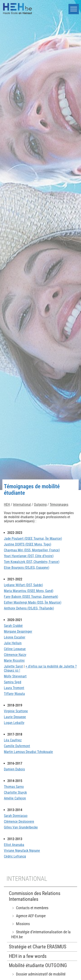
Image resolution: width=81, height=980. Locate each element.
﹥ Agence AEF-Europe (28, 916)
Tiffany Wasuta (14, 694)
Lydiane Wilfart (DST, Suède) (23, 585)
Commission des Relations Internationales (35, 896)
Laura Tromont (14, 688)
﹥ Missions (21, 924)
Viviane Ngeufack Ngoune (22, 851)
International (22, 505)
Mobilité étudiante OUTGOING (38, 965)
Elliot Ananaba (14, 845)
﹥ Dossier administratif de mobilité (38, 974)
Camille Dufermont (17, 746)
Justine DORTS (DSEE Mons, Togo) (28, 544)
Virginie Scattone (16, 711)
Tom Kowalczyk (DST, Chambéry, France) (32, 562)
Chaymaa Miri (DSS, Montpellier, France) (32, 550)
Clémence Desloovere (19, 822)
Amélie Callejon (15, 798)
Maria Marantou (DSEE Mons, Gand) (29, 591)
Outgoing (40, 505)
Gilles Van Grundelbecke (21, 827)
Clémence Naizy (15, 655)
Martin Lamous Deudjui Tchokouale (28, 752)
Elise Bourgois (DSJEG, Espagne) (27, 568)
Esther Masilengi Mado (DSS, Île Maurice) (33, 602)
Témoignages (59, 505)
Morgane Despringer (18, 631)
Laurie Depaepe (15, 717)
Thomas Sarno (14, 787)
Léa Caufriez (13, 740)
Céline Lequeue (15, 649)
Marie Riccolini (14, 661)
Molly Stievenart (15, 676)
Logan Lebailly (14, 723)
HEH (7, 505)
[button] (74, 9)
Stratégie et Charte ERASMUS (38, 947)
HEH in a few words (28, 956)
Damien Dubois (14, 769)
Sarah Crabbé (13, 626)
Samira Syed (13, 682)
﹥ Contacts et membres (30, 908)
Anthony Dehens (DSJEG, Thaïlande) (29, 608)
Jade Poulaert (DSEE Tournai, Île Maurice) (33, 539)
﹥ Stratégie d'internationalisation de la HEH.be (41, 934)
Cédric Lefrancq (15, 856)
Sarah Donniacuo (16, 816)
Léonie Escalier (15, 637)
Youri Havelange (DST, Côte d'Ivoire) (29, 556)
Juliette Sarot (13, 666)
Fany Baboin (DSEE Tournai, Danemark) (31, 597)
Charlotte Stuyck (15, 792)
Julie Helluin (13, 643)
